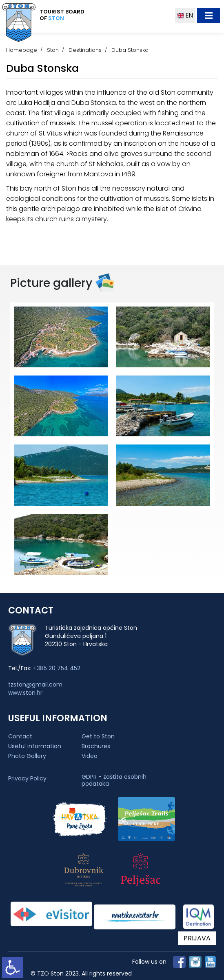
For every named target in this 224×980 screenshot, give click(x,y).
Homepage (22, 50)
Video (90, 756)
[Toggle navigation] (208, 16)
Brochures (96, 746)
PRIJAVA (197, 938)
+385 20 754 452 (57, 668)
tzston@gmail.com (35, 684)
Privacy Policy (27, 779)
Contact (20, 736)
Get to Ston (98, 736)
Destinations (85, 50)
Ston (53, 50)
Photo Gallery (27, 756)
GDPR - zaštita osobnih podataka (114, 780)
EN (185, 15)
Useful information (35, 746)
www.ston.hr (25, 693)
